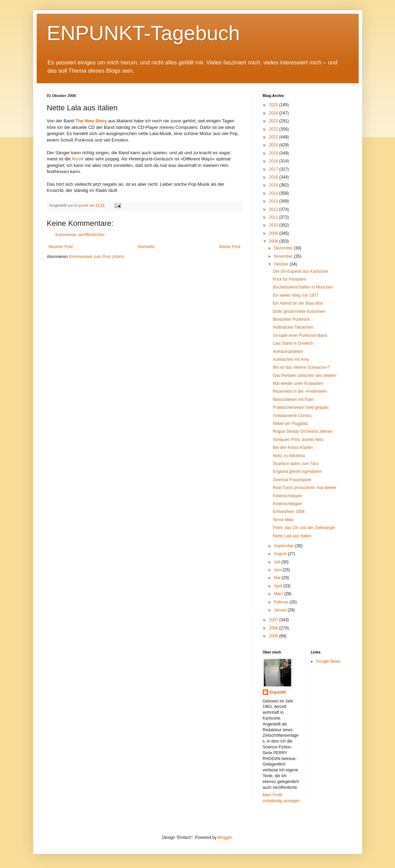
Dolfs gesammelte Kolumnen (299, 311)
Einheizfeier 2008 (289, 512)
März (279, 594)
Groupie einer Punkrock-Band (300, 335)
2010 (274, 225)
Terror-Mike (283, 520)
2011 (274, 217)
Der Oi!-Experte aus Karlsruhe (300, 271)
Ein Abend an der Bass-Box (298, 303)
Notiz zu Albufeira (289, 456)
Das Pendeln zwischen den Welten (304, 376)
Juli (277, 562)
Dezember (284, 248)
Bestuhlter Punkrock (291, 319)
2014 (274, 193)
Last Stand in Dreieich (293, 343)
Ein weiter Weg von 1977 (295, 295)
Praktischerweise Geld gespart (301, 407)
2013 (274, 201)
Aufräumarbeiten (288, 352)
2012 (274, 209)
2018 (274, 161)
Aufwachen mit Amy (291, 359)
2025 (274, 105)
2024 (274, 113)
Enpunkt (278, 692)
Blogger (225, 838)
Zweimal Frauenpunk (292, 480)
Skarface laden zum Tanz (296, 464)
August (281, 554)
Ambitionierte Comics (292, 416)
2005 (274, 636)
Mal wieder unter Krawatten (298, 383)
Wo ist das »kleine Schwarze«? (301, 367)
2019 (274, 153)
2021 (274, 137)
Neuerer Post (61, 247)
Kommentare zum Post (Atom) (96, 257)
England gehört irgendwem (297, 472)
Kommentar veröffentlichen (80, 235)
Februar (281, 602)
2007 (274, 620)
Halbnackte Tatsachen (293, 327)
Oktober (282, 264)
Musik (78, 159)
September (284, 546)
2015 (274, 185)
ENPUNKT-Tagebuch (144, 33)
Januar (281, 610)
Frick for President (289, 279)
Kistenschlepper (287, 496)
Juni (278, 570)
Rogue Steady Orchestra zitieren (303, 431)
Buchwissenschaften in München (303, 287)
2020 (274, 145)
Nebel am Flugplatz (290, 424)
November (284, 256)
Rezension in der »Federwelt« (300, 391)
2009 (274, 233)
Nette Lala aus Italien (292, 536)
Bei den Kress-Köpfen (293, 448)
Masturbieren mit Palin (293, 400)
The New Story (91, 121)
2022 (274, 129)
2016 (274, 177)
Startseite (146, 247)
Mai (278, 578)
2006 (274, 628)
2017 (274, 169)
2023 (274, 121)
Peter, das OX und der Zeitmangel (304, 528)
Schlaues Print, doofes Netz (298, 440)
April (278, 586)
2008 (274, 241)
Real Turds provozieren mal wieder (304, 488)
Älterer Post (230, 247)
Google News (328, 661)
